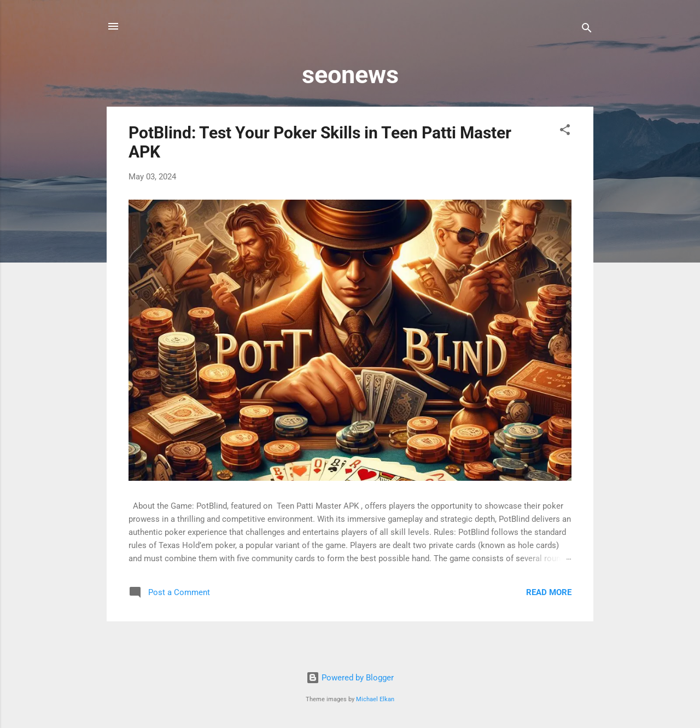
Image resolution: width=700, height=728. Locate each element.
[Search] (587, 30)
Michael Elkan (375, 699)
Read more (549, 592)
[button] (565, 132)
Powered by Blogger (350, 678)
